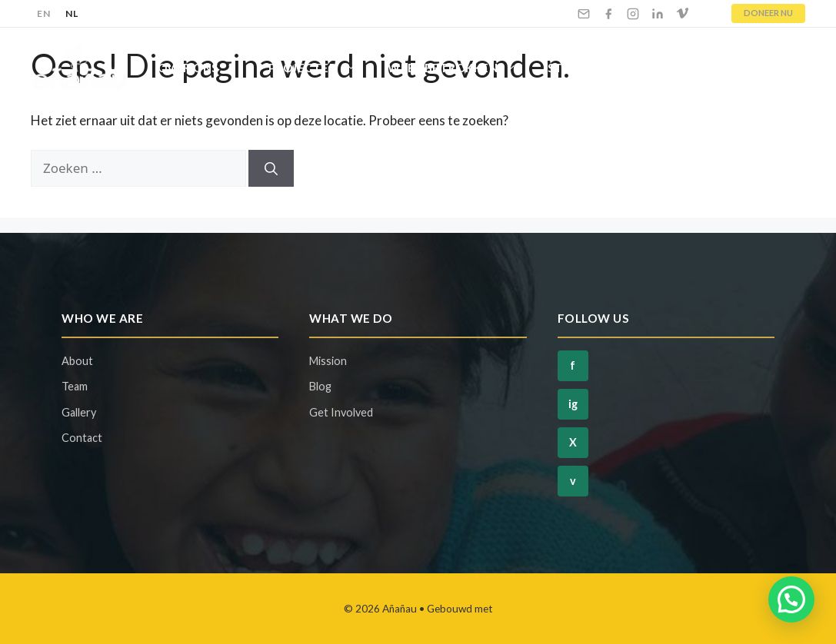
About (77, 361)
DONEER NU (768, 13)
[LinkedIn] (658, 14)
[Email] (584, 14)
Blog (683, 68)
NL (72, 13)
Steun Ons (599, 68)
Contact (760, 68)
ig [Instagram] (573, 404)
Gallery (79, 412)
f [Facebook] (573, 365)
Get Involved (341, 412)
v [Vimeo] (573, 481)
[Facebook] (608, 14)
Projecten (321, 68)
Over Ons (205, 68)
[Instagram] (633, 14)
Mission (328, 361)
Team (75, 386)
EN (43, 13)
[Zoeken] (271, 168)
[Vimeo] (682, 14)
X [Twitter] (573, 442)
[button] (791, 599)
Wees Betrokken (460, 68)
